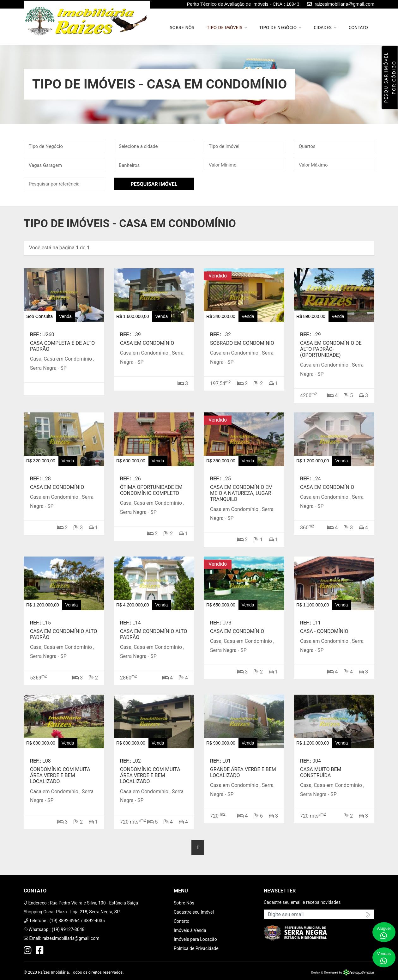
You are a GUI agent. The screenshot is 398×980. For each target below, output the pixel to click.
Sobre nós (182, 27)
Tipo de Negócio (280, 27)
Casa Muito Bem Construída (321, 772)
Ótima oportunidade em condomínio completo (151, 490)
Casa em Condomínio (147, 343)
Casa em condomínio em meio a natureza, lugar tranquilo (241, 493)
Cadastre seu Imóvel (194, 912)
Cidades (325, 27)
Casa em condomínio (57, 487)
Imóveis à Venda (190, 930)
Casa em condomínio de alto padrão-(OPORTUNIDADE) (331, 349)
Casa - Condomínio (324, 631)
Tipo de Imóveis (227, 27)
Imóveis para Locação (195, 939)
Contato (358, 27)
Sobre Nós (184, 903)
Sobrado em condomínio (242, 343)
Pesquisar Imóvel (154, 184)
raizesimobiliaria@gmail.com (71, 938)
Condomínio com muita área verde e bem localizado (60, 775)
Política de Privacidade (196, 948)
